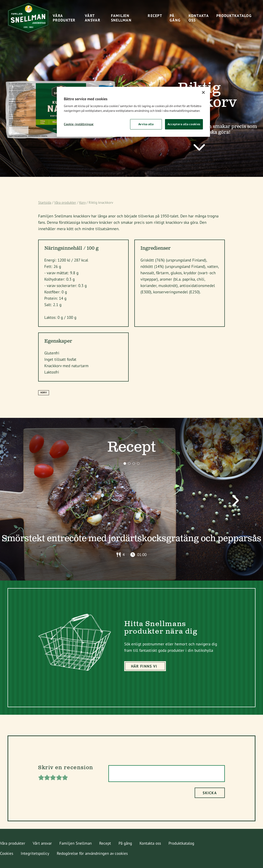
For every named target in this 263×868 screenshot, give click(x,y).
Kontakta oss (150, 843)
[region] (133, 112)
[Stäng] (203, 92)
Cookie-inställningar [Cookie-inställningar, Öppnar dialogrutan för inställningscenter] (79, 124)
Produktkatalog (181, 843)
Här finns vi (144, 666)
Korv (82, 202)
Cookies (7, 853)
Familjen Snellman (76, 843)
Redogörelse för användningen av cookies (92, 853)
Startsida (45, 202)
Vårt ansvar (42, 843)
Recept (105, 843)
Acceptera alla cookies (184, 124)
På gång (125, 843)
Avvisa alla (146, 124)
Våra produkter (65, 202)
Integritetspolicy (35, 853)
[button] (125, 463)
